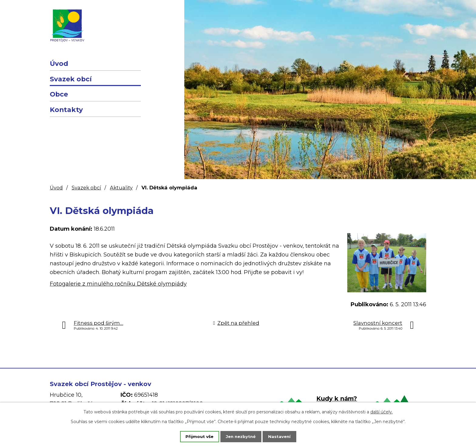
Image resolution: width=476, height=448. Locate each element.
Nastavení (284, 436)
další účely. (382, 411)
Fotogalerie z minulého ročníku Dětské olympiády (118, 284)
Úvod (59, 63)
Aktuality (121, 188)
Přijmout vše (195, 436)
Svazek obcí (71, 79)
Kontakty (66, 110)
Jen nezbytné (241, 436)
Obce (59, 94)
